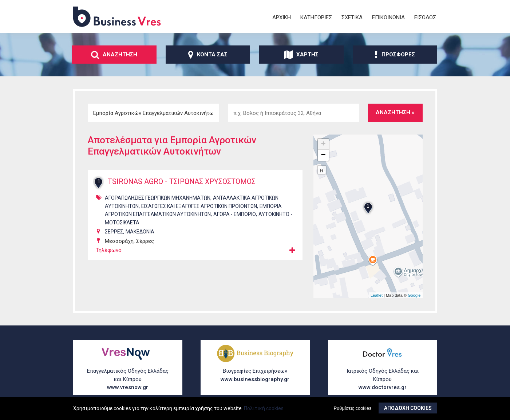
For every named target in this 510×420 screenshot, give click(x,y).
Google (414, 295)
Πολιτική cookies (264, 408)
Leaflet (377, 295)
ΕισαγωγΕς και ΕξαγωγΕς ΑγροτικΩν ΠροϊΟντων (199, 206)
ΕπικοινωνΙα (388, 17)
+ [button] (323, 144)
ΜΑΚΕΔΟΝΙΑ (140, 232)
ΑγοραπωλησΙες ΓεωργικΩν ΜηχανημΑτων (158, 198)
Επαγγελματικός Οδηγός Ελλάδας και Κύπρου (128, 380)
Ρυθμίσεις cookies (352, 408)
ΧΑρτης (301, 55)
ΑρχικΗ (282, 17)
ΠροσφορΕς (395, 55)
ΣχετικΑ (352, 17)
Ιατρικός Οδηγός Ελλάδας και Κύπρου (383, 380)
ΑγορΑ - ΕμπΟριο (235, 214)
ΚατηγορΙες (316, 17)
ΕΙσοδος (425, 17)
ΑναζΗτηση (114, 55)
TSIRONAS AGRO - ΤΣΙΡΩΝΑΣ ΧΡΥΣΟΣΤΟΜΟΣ (183, 182)
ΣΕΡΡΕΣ (114, 232)
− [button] (323, 155)
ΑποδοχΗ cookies (408, 408)
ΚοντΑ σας (208, 55)
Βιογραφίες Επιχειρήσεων (255, 375)
